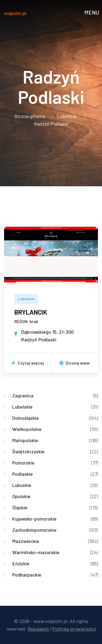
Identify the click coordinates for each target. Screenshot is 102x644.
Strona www (75, 363)
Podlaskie (23, 474)
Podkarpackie (27, 575)
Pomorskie (23, 463)
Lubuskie (22, 485)
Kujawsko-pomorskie (34, 519)
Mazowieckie (26, 541)
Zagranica (23, 395)
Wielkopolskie (27, 429)
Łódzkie (21, 563)
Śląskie (20, 507)
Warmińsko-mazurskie (36, 552)
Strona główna (30, 116)
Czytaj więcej (27, 363)
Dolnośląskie (26, 418)
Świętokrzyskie (28, 451)
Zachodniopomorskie (34, 530)
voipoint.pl (15, 13)
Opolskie (21, 496)
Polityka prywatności (74, 629)
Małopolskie (25, 440)
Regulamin (38, 629)
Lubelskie (67, 116)
